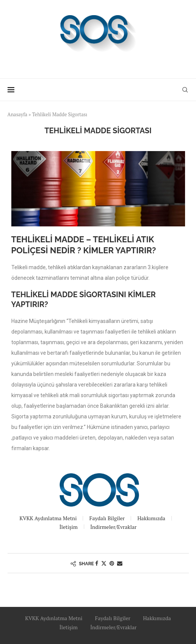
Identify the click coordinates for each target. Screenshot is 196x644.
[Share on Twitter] (104, 563)
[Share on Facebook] (97, 563)
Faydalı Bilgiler (107, 518)
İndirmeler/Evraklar (113, 527)
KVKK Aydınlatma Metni (48, 518)
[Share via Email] (120, 563)
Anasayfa (18, 114)
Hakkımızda (151, 518)
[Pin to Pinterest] (112, 563)
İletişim (68, 527)
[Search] (185, 90)
